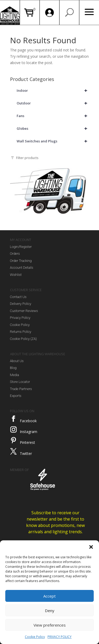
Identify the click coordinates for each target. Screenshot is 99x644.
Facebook (28, 421)
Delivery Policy (21, 304)
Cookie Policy (35, 637)
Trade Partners (21, 389)
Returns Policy (21, 332)
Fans (53, 116)
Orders (15, 254)
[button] (91, 547)
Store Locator (20, 382)
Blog (13, 368)
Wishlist (16, 275)
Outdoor (53, 103)
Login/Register (21, 247)
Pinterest (27, 442)
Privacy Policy (20, 318)
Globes (53, 128)
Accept (49, 596)
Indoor (53, 90)
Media (15, 375)
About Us (17, 361)
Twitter (26, 453)
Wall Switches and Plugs (53, 141)
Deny (50, 611)
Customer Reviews (24, 311)
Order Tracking (21, 261)
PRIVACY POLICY (60, 637)
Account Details (22, 268)
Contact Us (18, 297)
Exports (16, 396)
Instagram (29, 432)
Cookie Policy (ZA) (23, 339)
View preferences (50, 625)
